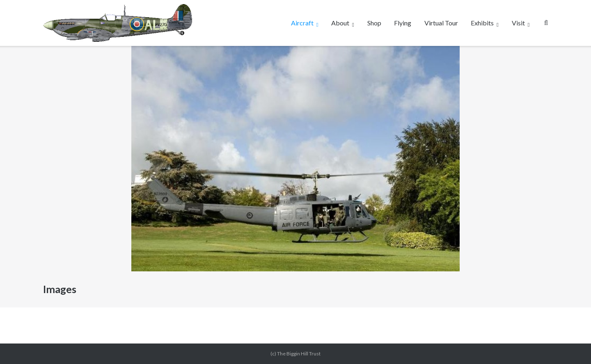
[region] (295, 159)
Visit (518, 23)
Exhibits (482, 23)
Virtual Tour (441, 23)
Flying (403, 23)
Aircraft (302, 23)
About (340, 23)
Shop (374, 23)
